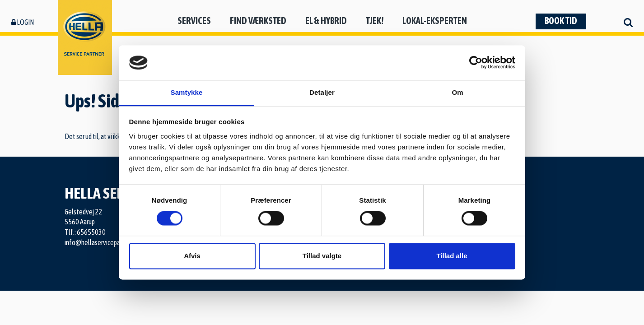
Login (23, 22)
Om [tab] (457, 92)
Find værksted (258, 21)
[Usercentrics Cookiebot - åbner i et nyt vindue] (476, 63)
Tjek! (375, 21)
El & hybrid (326, 21)
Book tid (561, 21)
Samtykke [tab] (187, 92)
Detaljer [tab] (322, 92)
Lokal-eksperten (435, 21)
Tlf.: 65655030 (85, 232)
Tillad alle (452, 256)
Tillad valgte (322, 256)
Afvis (192, 256)
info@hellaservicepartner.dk (103, 242)
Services (194, 21)
